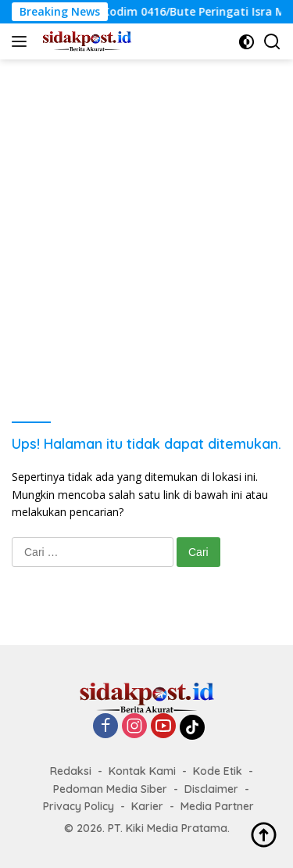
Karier (147, 806)
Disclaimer (211, 789)
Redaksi (71, 771)
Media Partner (217, 806)
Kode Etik (218, 771)
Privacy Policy (79, 806)
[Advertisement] (146, 214)
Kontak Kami (142, 771)
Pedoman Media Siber (110, 789)
